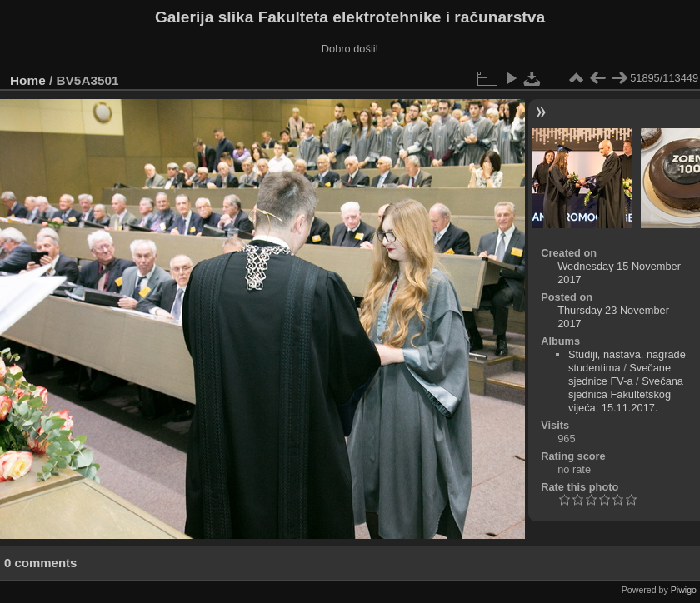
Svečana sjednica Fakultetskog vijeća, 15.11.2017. (626, 394)
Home (28, 80)
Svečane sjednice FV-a (620, 374)
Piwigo (684, 590)
